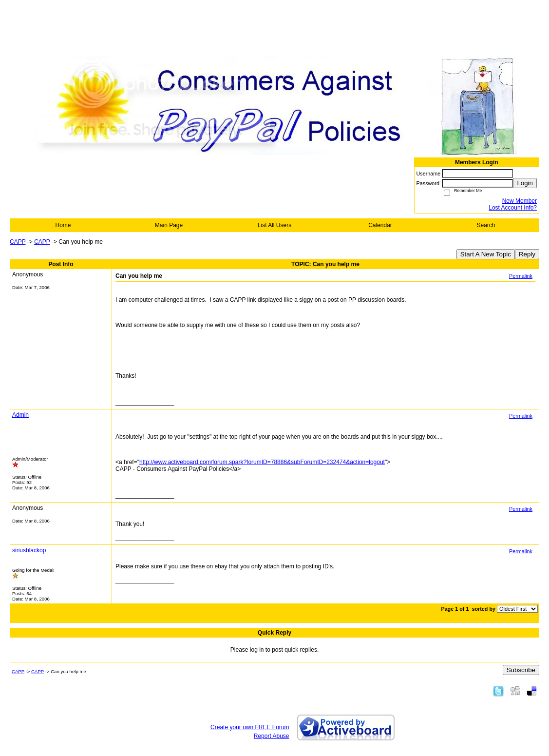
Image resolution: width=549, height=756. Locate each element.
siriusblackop (29, 550)
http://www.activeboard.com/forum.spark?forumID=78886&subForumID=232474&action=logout (262, 462)
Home (63, 225)
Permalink (521, 276)
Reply (527, 254)
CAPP (18, 242)
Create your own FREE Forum (250, 727)
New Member (520, 201)
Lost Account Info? (513, 208)
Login (525, 183)
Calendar (380, 225)
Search (486, 225)
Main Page (169, 225)
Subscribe (521, 670)
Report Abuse (272, 736)
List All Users (274, 225)
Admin (20, 415)
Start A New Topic (486, 254)
